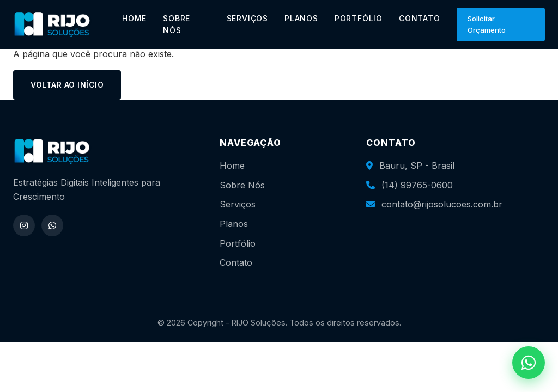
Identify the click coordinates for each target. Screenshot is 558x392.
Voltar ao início (67, 85)
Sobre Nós (242, 185)
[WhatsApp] (52, 225)
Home (232, 166)
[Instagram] (24, 225)
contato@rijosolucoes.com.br (442, 204)
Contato (236, 262)
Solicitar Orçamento (487, 24)
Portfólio (238, 243)
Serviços (238, 204)
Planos (234, 224)
